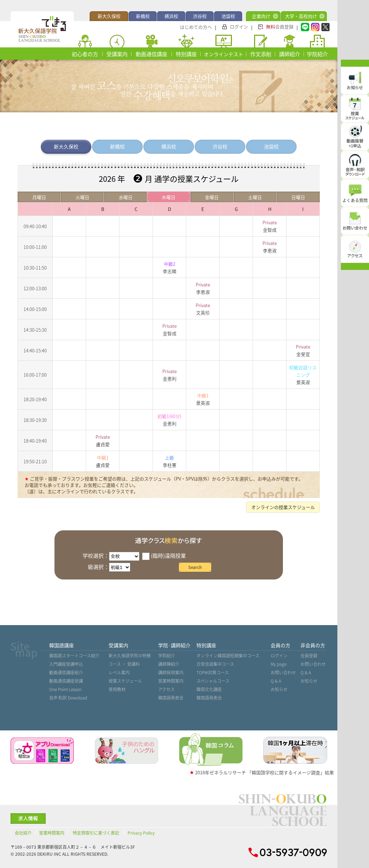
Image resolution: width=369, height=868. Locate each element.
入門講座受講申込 (66, 664)
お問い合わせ (283, 672)
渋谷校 (200, 16)
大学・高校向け (301, 16)
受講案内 (117, 54)
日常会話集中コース (215, 664)
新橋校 (143, 16)
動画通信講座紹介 (66, 672)
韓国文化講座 (209, 689)
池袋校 (228, 16)
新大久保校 (109, 16)
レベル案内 (119, 672)
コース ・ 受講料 (124, 664)
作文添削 (261, 54)
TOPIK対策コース (213, 672)
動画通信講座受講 (66, 681)
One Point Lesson (65, 689)
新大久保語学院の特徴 (130, 656)
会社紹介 (23, 833)
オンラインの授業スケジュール (283, 507)
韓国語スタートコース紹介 (74, 656)
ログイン (239, 26)
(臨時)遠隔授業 (164, 556)
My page (279, 664)
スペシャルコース (213, 681)
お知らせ (279, 689)
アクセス (166, 689)
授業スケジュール (125, 681)
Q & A (276, 681)
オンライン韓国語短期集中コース (228, 656)
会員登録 (280, 26)
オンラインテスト (224, 54)
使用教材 (117, 689)
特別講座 (186, 54)
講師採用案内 (171, 672)
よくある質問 (355, 200)
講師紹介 (290, 54)
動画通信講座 (151, 54)
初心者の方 (85, 54)
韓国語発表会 (171, 698)
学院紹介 (317, 54)
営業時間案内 (171, 681)
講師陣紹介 (169, 664)
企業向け (261, 16)
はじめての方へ (196, 27)
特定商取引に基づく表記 (96, 833)
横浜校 (171, 16)
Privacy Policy (141, 833)
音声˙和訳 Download (68, 698)
